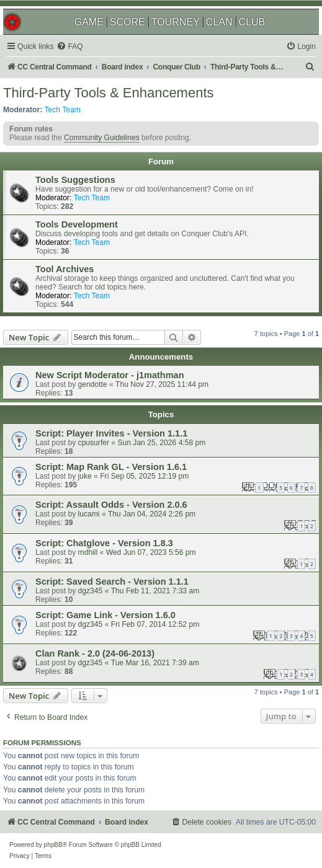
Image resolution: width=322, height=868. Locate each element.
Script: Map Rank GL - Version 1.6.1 (111, 467)
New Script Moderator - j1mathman (110, 375)
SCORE (127, 22)
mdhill (88, 552)
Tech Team (63, 110)
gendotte (93, 384)
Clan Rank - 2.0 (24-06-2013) (95, 653)
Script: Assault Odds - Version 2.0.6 (111, 505)
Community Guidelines (102, 138)
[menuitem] (69, 47)
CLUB (252, 22)
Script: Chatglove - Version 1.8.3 (104, 543)
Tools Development (77, 224)
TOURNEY (176, 22)
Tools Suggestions (75, 180)
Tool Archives (65, 269)
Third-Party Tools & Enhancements (109, 93)
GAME (89, 22)
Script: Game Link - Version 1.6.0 (105, 615)
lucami (89, 514)
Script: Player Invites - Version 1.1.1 (111, 433)
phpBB (53, 845)
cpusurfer (94, 443)
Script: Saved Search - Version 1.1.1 (112, 582)
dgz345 (91, 591)
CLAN (219, 22)
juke (85, 476)
